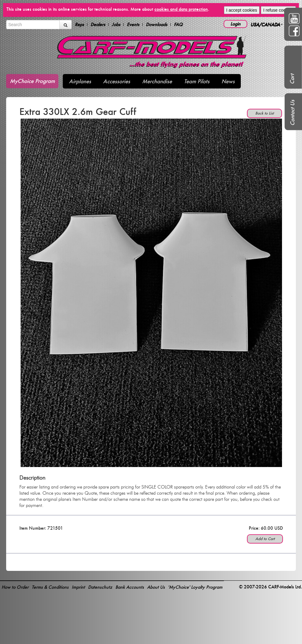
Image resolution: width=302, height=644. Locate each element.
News (228, 81)
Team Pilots (197, 81)
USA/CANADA (267, 24)
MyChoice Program (32, 81)
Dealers (98, 25)
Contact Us (292, 113)
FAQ (178, 25)
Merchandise (157, 81)
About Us (156, 587)
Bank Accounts (130, 587)
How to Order (15, 587)
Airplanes (80, 81)
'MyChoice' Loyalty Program (195, 587)
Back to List (264, 113)
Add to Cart (265, 539)
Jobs (116, 25)
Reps (79, 25)
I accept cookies (242, 10)
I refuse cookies (278, 10)
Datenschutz (100, 587)
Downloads (157, 25)
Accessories (117, 81)
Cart (292, 79)
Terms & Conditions (50, 587)
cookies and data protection (181, 9)
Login (235, 24)
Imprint (78, 587)
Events (133, 25)
